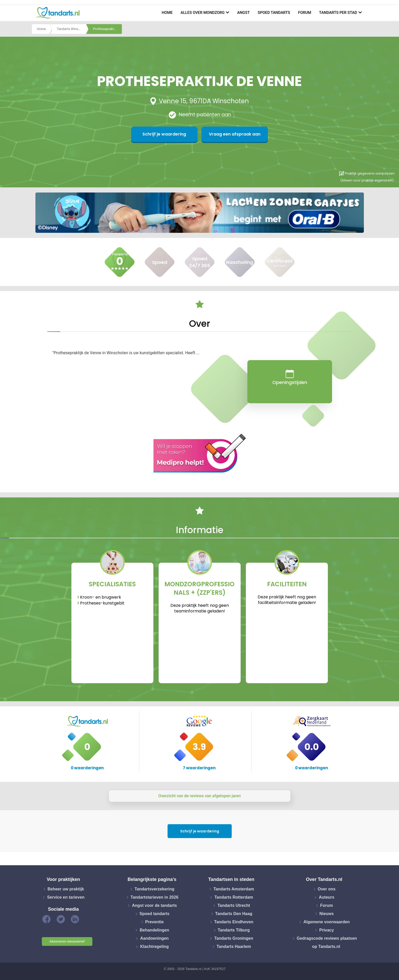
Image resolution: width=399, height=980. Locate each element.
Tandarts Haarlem (234, 947)
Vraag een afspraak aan (225, 134)
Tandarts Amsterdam (234, 889)
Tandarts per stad (338, 13)
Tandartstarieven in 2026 (154, 897)
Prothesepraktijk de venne (108, 29)
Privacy (327, 930)
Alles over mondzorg (203, 13)
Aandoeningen (154, 938)
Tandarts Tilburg (234, 930)
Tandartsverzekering (154, 889)
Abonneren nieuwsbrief (67, 941)
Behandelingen (154, 930)
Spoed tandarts (274, 13)
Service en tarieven (66, 897)
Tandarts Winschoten (71, 29)
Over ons (327, 889)
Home (167, 13)
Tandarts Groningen (234, 938)
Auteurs (326, 897)
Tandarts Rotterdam (234, 897)
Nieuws (327, 914)
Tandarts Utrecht (234, 905)
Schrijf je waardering (175, 134)
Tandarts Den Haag (234, 914)
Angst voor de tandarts (154, 905)
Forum (305, 13)
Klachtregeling (154, 947)
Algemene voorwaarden (327, 922)
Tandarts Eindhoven (234, 922)
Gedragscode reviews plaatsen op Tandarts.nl (327, 942)
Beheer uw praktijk (66, 889)
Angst (243, 13)
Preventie (154, 922)
